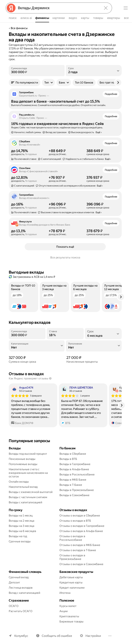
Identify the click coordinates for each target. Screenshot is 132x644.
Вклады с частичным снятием (28, 497)
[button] (25, 82)
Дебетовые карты (71, 577)
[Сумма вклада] (37, 72)
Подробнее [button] (111, 94)
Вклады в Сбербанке (73, 454)
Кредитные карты (71, 582)
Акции (64, 611)
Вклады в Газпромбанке (75, 464)
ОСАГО (14, 606)
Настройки (93, 636)
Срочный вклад (19, 577)
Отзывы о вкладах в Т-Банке (78, 550)
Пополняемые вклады (23, 464)
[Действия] (48, 96)
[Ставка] (65, 335)
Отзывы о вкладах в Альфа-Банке (81, 531)
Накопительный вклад (23, 487)
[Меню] (126, 8)
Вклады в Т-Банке (71, 485)
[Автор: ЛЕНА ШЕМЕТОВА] (77, 389)
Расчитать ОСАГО (21, 611)
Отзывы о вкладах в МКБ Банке (80, 545)
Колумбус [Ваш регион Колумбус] (21, 636)
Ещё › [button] (108, 159)
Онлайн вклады (19, 482)
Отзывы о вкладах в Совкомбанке (81, 564)
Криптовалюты (69, 616)
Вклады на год (18, 536)
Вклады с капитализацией (25, 502)
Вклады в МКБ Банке (73, 480)
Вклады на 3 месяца (21, 526)
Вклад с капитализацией (24, 593)
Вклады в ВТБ (68, 459)
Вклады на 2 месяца (21, 521)
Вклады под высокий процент (28, 454)
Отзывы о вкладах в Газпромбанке (82, 526)
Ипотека (65, 593)
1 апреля (85, 396)
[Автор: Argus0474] (22, 389)
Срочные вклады (20, 541)
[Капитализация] (37, 348)
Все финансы (19, 28)
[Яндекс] (11, 8)
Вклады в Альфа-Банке (74, 469)
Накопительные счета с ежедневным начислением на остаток (29, 473)
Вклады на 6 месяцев (22, 531)
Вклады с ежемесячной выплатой (31, 492)
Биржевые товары (71, 621)
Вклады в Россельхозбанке (77, 474)
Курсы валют (68, 606)
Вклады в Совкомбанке (74, 495)
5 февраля (36, 396)
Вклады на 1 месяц (21, 515)
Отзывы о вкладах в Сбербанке (80, 515)
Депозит (14, 582)
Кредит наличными (72, 588)
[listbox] (94, 71)
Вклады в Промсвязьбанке (77, 490)
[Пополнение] (94, 348)
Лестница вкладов (21, 588)
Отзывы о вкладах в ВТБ (75, 521)
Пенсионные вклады (22, 459)
